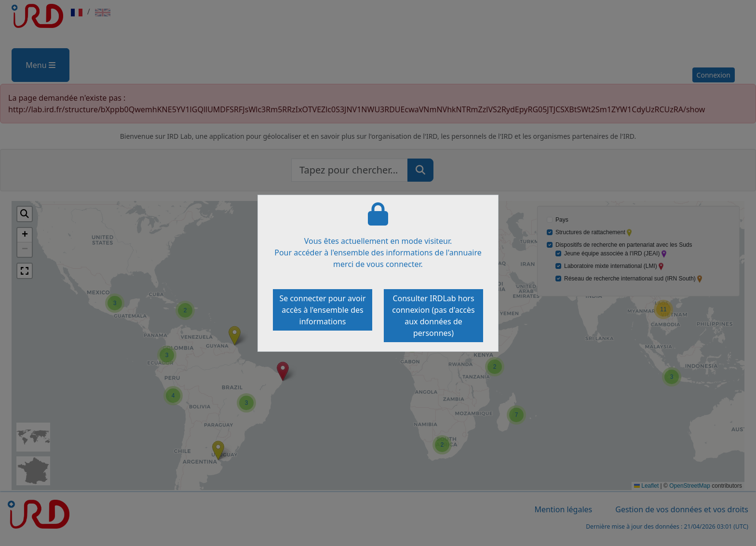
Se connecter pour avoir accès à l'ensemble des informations (322, 310)
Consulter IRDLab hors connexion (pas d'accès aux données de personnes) (433, 316)
